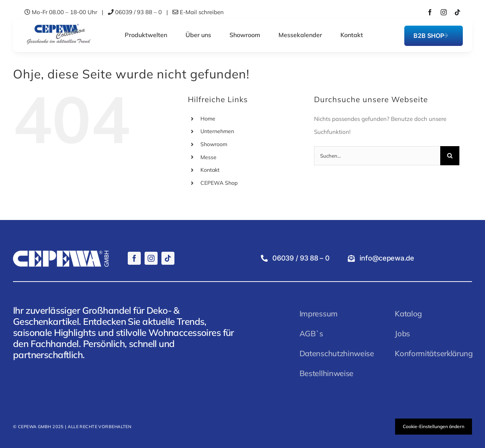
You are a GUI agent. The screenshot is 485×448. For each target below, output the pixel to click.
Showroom (214, 144)
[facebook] (430, 12)
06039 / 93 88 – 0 (138, 12)
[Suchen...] (377, 156)
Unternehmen (217, 131)
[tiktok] (457, 12)
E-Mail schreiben (202, 12)
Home (208, 119)
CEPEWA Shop (219, 183)
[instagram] (444, 12)
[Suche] (450, 156)
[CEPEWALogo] (58, 24)
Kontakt (210, 170)
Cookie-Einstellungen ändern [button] (434, 426)
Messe (208, 157)
